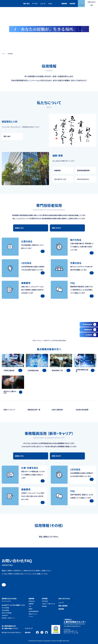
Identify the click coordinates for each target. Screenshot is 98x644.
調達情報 (61, 609)
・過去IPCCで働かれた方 (48, 604)
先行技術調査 (5, 608)
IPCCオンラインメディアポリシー (12, 632)
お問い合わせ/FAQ (64, 599)
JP (80, 5)
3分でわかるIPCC (6, 601)
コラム (50, 4)
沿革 (30, 606)
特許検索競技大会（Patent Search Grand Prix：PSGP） (57, 4)
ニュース (43, 4)
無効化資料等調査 (7, 613)
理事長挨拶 (32, 601)
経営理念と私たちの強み (9, 599)
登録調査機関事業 (34, 611)
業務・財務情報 (63, 606)
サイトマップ (29, 628)
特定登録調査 (5, 610)
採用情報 (72, 4)
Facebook (37, 632)
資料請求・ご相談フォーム (8, 618)
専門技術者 (45, 601)
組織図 (30, 609)
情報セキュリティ (33, 614)
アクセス (31, 616)
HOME (3, 54)
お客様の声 (5, 615)
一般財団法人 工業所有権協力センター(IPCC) (7, 4)
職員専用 (28, 632)
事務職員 (44, 606)
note (46, 632)
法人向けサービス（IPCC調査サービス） (13, 605)
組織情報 (64, 4)
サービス (35, 4)
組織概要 (31, 604)
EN (83, 5)
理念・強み (27, 4)
